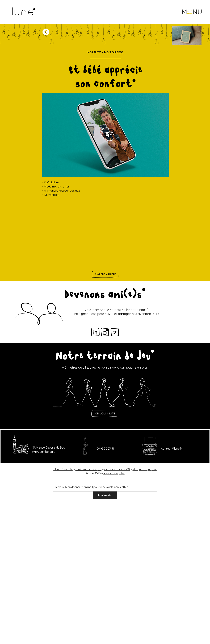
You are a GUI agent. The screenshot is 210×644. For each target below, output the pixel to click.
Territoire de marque (89, 469)
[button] (192, 12)
